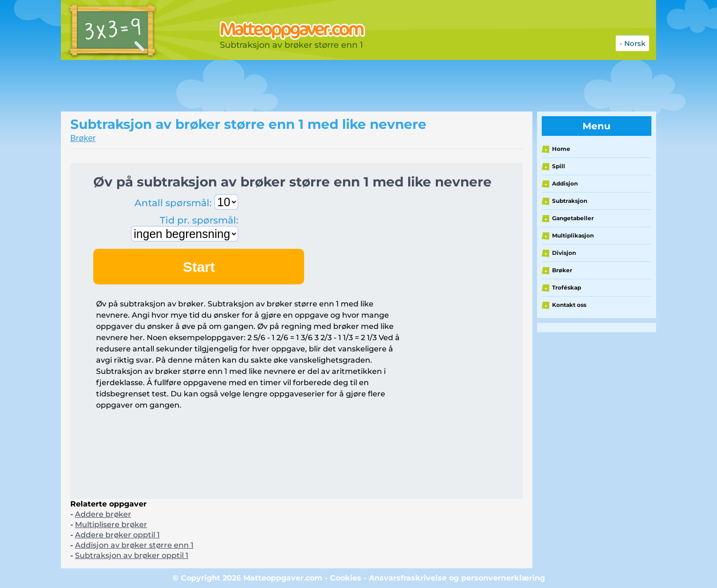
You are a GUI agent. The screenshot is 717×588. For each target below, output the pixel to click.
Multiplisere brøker (111, 525)
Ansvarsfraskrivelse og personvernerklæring (457, 578)
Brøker (83, 138)
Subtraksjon (570, 201)
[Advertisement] (295, 86)
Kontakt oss (569, 305)
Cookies (346, 578)
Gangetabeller (573, 218)
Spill (559, 166)
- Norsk (632, 43)
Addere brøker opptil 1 (117, 535)
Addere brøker (103, 514)
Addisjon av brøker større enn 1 (134, 545)
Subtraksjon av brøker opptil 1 (132, 555)
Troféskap (567, 287)
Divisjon (564, 253)
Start (199, 267)
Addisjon (565, 183)
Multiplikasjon (573, 235)
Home (561, 149)
